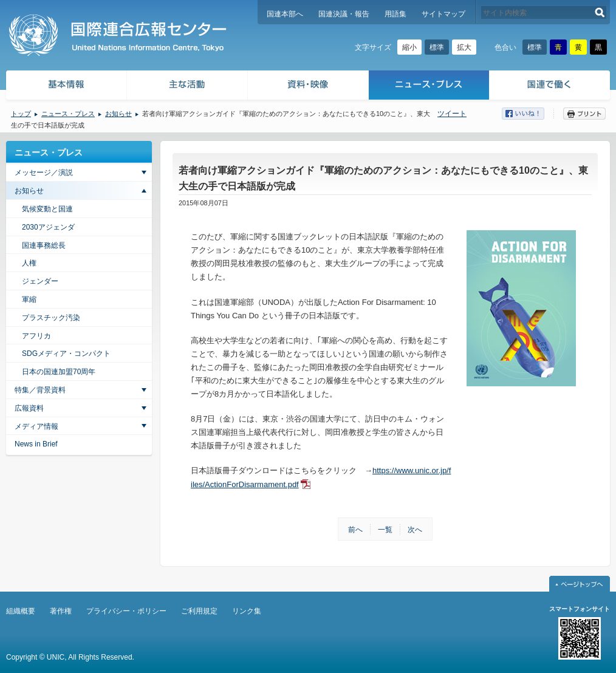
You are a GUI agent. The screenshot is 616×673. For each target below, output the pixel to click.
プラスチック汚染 (51, 318)
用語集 (395, 14)
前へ (355, 530)
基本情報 (66, 87)
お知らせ (118, 114)
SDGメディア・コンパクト (66, 354)
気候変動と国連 (47, 209)
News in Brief (36, 444)
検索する (600, 12)
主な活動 (187, 87)
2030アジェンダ (48, 227)
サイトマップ (443, 14)
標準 (437, 47)
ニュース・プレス (429, 87)
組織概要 (21, 611)
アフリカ (36, 336)
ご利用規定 (199, 611)
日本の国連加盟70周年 (59, 372)
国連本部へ (285, 14)
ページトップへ (580, 584)
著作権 (61, 611)
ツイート (452, 114)
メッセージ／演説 (44, 173)
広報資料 (29, 408)
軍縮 (29, 299)
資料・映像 (308, 87)
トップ (21, 114)
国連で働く (551, 87)
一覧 (385, 530)
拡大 (464, 47)
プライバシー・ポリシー (126, 611)
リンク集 (247, 611)
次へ (415, 530)
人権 (29, 263)
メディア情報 (36, 426)
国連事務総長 (44, 245)
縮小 (409, 47)
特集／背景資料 (40, 390)
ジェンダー (40, 281)
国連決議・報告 (344, 14)
